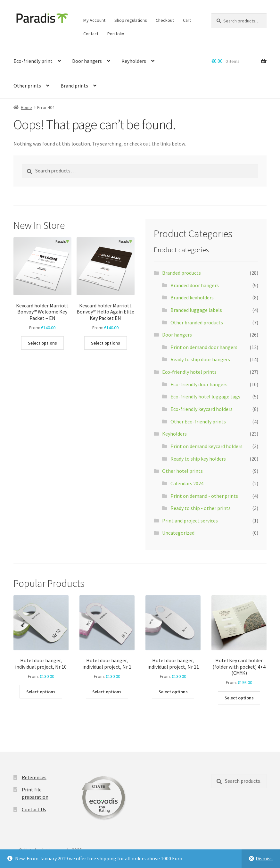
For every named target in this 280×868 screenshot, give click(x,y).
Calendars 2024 (187, 483)
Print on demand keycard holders (206, 446)
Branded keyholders (192, 297)
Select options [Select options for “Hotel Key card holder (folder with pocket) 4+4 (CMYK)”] (239, 698)
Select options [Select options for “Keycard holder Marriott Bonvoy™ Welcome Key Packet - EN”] (42, 343)
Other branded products (197, 322)
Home (26, 107)
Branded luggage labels (196, 310)
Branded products (181, 273)
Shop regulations (131, 20)
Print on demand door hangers (204, 347)
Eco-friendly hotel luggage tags (205, 396)
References (34, 777)
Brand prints (74, 86)
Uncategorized (178, 533)
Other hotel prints (182, 471)
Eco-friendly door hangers (199, 384)
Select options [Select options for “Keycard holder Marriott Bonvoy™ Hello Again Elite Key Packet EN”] (106, 343)
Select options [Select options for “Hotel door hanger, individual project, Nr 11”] (173, 692)
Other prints (27, 86)
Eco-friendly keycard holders (202, 409)
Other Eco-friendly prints (198, 421)
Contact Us (34, 809)
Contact (91, 34)
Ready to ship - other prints (201, 508)
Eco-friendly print (33, 61)
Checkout (165, 20)
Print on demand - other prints (204, 496)
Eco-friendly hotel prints (189, 372)
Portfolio (116, 34)
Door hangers (87, 61)
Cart (187, 20)
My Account (94, 20)
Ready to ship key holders (198, 459)
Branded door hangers (195, 285)
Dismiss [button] (264, 858)
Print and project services (190, 521)
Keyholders (134, 61)
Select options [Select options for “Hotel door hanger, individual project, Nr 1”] (107, 692)
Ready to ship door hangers (200, 359)
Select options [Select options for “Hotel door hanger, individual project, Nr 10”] (41, 692)
